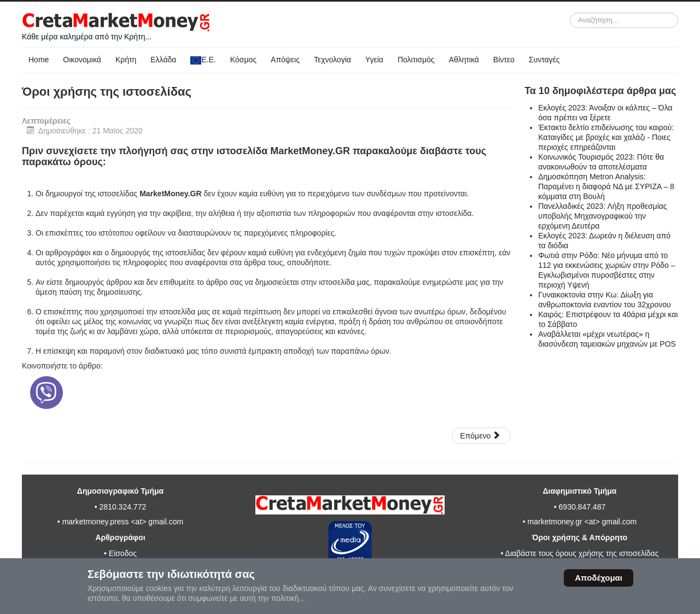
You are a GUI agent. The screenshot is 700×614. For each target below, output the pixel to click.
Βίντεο (504, 60)
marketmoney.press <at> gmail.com (123, 522)
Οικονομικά (82, 60)
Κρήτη (126, 60)
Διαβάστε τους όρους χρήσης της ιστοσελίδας (582, 553)
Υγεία (374, 60)
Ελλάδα (163, 60)
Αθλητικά (464, 60)
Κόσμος (243, 60)
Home (39, 60)
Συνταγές (544, 60)
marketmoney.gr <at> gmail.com (581, 522)
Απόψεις (285, 60)
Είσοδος (123, 553)
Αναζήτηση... (570, 13)
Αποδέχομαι (599, 578)
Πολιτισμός (416, 60)
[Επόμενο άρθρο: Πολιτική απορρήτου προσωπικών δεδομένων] (481, 436)
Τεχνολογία (332, 60)
